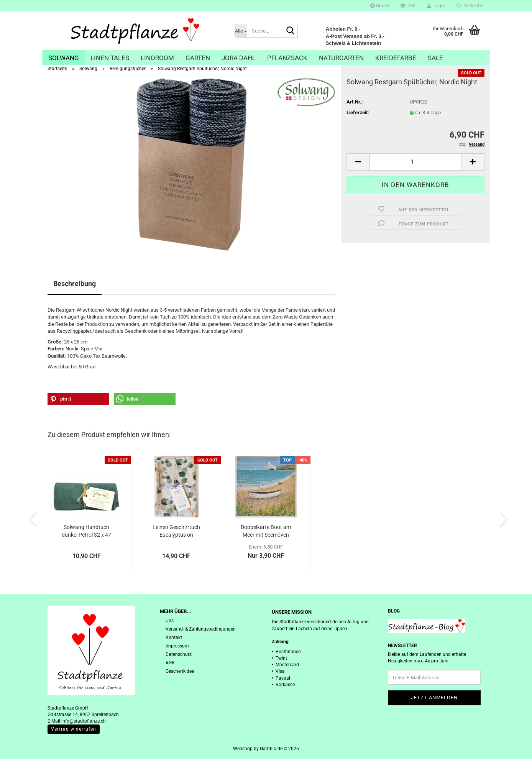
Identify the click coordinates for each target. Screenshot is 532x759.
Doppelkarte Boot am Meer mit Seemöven (266, 531)
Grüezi (380, 6)
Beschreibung (75, 283)
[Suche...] (241, 31)
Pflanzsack (287, 58)
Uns (170, 621)
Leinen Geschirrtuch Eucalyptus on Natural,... (176, 531)
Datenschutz (179, 654)
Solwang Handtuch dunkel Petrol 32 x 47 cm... (86, 531)
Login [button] (436, 6)
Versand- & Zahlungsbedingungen (201, 629)
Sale (435, 58)
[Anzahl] (415, 162)
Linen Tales (110, 58)
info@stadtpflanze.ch (84, 721)
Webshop (243, 749)
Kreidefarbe (396, 58)
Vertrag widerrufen (74, 729)
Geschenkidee (180, 671)
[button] (408, 6)
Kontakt (174, 637)
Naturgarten (341, 58)
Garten (198, 58)
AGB (170, 663)
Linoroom (157, 58)
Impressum (177, 646)
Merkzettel (470, 6)
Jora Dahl (239, 58)
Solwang (64, 58)
